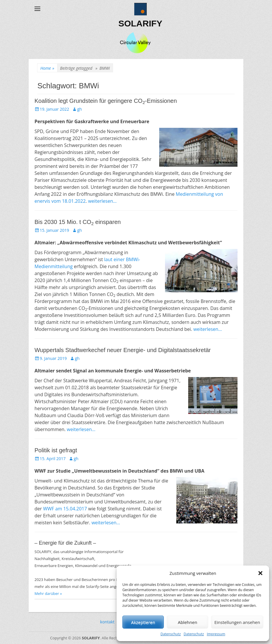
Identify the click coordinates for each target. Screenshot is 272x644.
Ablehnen (187, 622)
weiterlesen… (103, 201)
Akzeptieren (143, 622)
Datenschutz (171, 634)
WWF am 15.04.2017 (65, 509)
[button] (260, 573)
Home (47, 68)
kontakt (107, 622)
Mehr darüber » (48, 593)
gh (79, 109)
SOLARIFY (140, 23)
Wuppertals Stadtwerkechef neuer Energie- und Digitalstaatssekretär (123, 350)
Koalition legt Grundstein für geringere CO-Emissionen (106, 101)
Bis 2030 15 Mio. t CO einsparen (78, 222)
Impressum (216, 634)
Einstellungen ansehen (237, 622)
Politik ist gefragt (56, 450)
